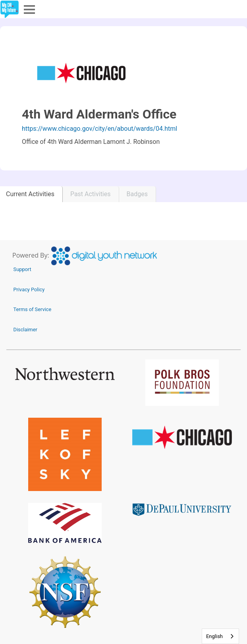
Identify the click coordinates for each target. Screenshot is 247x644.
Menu (29, 9)
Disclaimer (25, 330)
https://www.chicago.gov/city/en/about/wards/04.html (99, 129)
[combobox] (220, 636)
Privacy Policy (29, 290)
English (214, 636)
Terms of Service (33, 309)
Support (22, 269)
